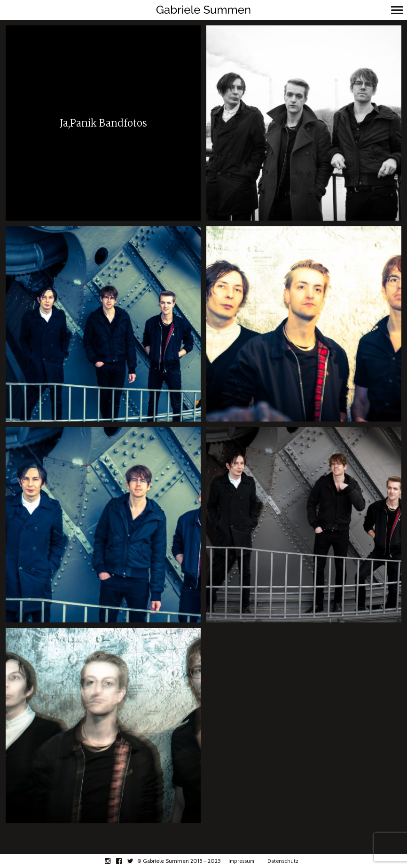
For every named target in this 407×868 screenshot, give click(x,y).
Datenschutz (283, 861)
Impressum (241, 861)
